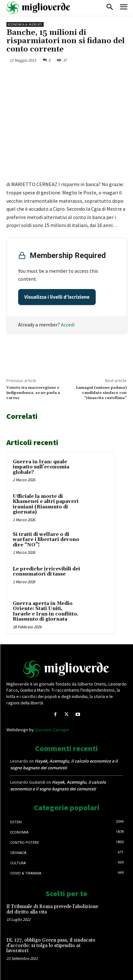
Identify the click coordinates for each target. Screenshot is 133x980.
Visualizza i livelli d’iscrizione (57, 297)
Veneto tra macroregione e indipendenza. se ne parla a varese (33, 393)
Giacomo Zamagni (52, 730)
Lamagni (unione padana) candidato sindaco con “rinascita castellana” (101, 393)
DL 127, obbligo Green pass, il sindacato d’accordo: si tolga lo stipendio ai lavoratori (51, 945)
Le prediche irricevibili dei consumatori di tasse (46, 572)
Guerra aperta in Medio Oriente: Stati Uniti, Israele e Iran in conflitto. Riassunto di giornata (46, 612)
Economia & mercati (25, 24)
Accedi (68, 325)
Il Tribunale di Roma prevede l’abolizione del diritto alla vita (52, 909)
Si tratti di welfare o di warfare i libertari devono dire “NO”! (46, 540)
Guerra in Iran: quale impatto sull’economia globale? (41, 467)
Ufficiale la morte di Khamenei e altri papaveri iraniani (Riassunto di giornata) (46, 504)
